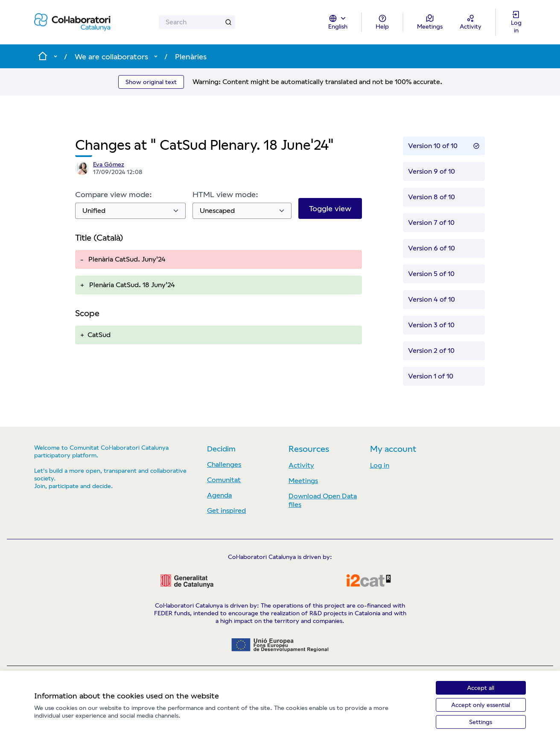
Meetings (303, 481)
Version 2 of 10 (431, 351)
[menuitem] (244, 465)
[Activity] (471, 22)
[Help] (382, 22)
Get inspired (226, 511)
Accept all (481, 688)
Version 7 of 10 (431, 223)
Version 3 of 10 (431, 325)
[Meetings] (430, 22)
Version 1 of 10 (431, 376)
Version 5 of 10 (431, 274)
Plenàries (191, 57)
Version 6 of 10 (432, 248)
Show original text (151, 82)
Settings (481, 722)
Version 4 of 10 (432, 299)
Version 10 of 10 (444, 146)
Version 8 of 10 (432, 197)
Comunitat (224, 480)
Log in (380, 465)
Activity (301, 465)
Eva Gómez (109, 164)
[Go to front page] (72, 22)
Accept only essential (481, 705)
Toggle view (330, 208)
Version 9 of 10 (432, 171)
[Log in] (516, 22)
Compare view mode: (114, 194)
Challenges (224, 464)
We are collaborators (111, 57)
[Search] (197, 22)
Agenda (219, 495)
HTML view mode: (225, 194)
